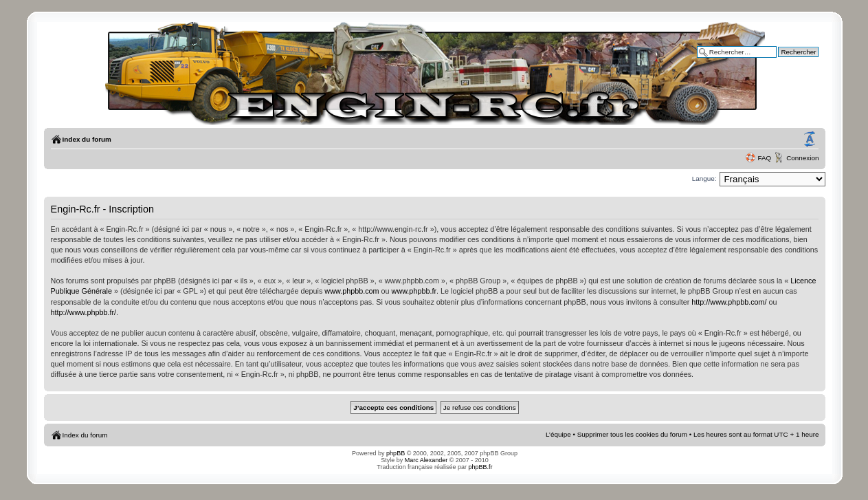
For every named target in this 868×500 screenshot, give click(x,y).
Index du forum (87, 139)
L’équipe (558, 434)
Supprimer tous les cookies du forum (632, 434)
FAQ (764, 158)
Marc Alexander (426, 460)
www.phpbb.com (352, 291)
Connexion (802, 158)
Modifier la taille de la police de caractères (810, 140)
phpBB (396, 453)
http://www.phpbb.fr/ (84, 312)
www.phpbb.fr (414, 291)
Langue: (704, 178)
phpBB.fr (481, 467)
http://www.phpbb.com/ (729, 302)
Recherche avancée (789, 62)
